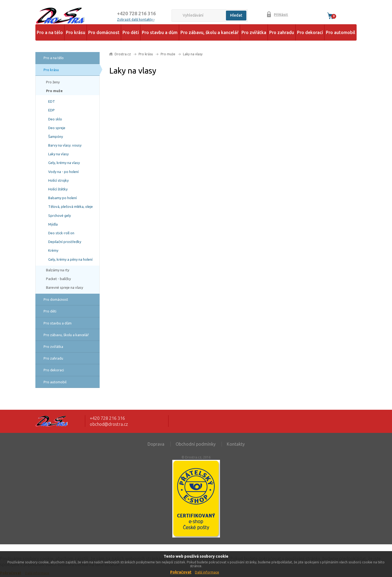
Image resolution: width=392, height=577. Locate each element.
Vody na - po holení (63, 172)
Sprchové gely (59, 215)
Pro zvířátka (254, 32)
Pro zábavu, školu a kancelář (209, 32)
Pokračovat (181, 572)
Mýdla (53, 224)
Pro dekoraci (310, 32)
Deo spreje (57, 128)
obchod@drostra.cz (109, 424)
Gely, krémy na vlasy (64, 163)
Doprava (156, 444)
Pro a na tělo (50, 32)
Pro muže (54, 91)
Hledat (236, 15)
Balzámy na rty (58, 270)
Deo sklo (55, 119)
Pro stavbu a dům (160, 32)
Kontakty (236, 444)
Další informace (207, 572)
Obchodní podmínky (196, 444)
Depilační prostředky (65, 242)
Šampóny (56, 136)
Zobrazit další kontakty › (136, 19)
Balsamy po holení (62, 198)
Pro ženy (53, 82)
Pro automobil (341, 32)
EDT (52, 101)
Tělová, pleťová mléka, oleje (71, 206)
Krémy (53, 250)
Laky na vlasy (58, 154)
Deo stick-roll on (61, 233)
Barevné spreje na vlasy (65, 287)
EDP (51, 110)
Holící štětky (58, 189)
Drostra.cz (123, 54)
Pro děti (131, 32)
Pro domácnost (104, 32)
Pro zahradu (282, 32)
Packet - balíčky (58, 279)
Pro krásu (76, 32)
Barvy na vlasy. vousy (65, 145)
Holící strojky (58, 180)
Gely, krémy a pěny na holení (70, 259)
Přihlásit (281, 14)
